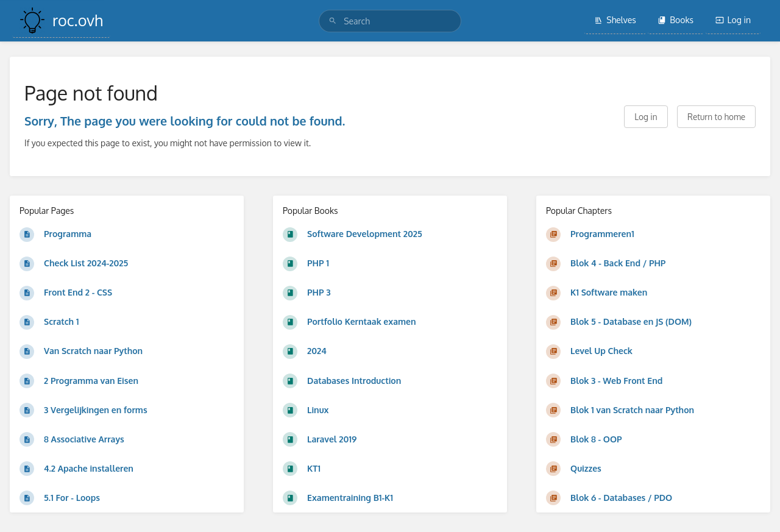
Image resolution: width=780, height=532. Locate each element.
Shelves (615, 20)
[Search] (333, 21)
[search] (390, 21)
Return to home (716, 117)
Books (675, 20)
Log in (733, 20)
